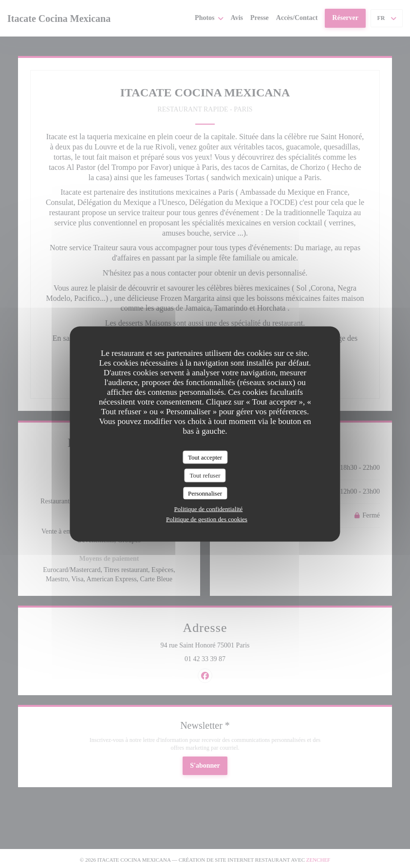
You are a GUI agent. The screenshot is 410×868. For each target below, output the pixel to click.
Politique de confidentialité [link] (209, 509)
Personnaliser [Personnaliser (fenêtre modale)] (205, 493)
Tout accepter (205, 457)
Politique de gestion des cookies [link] (207, 519)
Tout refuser (205, 475)
